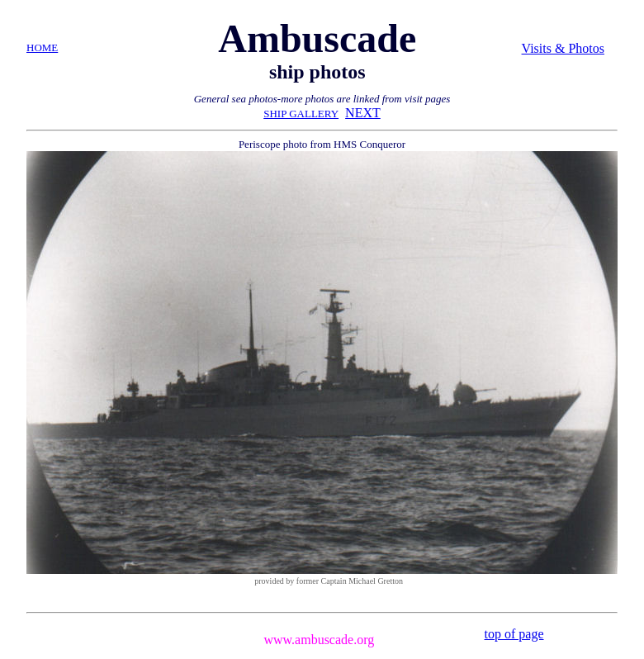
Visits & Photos (563, 48)
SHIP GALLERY (301, 114)
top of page (514, 634)
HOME (42, 47)
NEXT (363, 113)
